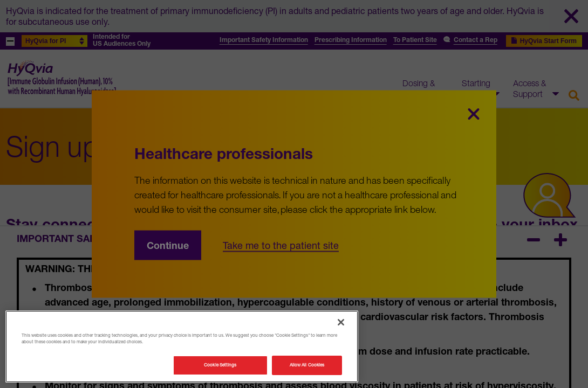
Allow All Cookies (307, 365)
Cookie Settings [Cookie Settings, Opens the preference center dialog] (220, 365)
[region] (182, 347)
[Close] (341, 322)
